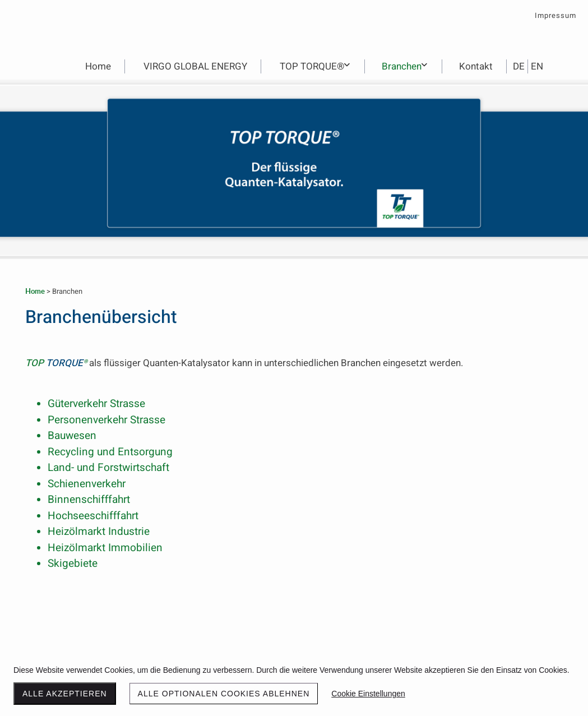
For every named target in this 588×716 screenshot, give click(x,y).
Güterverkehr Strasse (96, 404)
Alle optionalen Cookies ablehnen (224, 694)
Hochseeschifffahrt (93, 516)
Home (35, 291)
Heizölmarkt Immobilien (105, 548)
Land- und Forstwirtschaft (108, 468)
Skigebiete (73, 563)
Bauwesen (72, 436)
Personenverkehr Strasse (107, 420)
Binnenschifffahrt (89, 500)
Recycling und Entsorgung (110, 452)
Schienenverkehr (87, 484)
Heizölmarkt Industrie (99, 532)
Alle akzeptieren (65, 694)
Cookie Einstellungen (368, 694)
